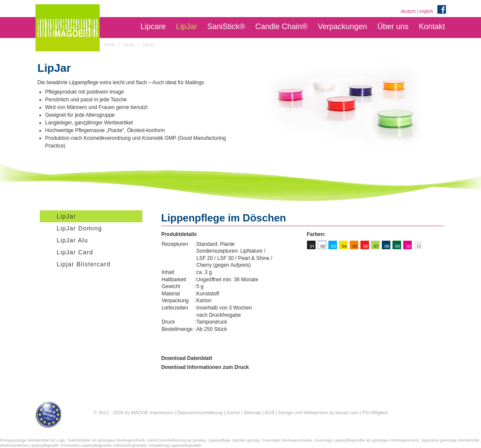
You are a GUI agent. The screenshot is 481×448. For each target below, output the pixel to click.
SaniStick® (226, 27)
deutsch (409, 11)
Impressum (161, 413)
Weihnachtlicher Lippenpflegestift (29, 445)
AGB (270, 413)
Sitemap (252, 413)
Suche (233, 413)
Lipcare (153, 27)
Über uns (393, 27)
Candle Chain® (281, 27)
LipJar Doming (80, 228)
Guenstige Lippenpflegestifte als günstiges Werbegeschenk (367, 440)
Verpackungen (342, 27)
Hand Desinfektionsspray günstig (176, 440)
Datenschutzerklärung (200, 413)
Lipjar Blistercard (84, 264)
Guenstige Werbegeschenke (287, 440)
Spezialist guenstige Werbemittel (450, 440)
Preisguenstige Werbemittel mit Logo (32, 440)
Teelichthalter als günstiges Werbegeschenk (106, 440)
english (426, 11)
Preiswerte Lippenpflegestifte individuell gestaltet (104, 445)
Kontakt (432, 27)
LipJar (187, 27)
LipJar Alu (72, 240)
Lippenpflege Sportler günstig (234, 440)
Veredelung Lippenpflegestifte (175, 445)
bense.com (347, 413)
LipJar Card (75, 252)
